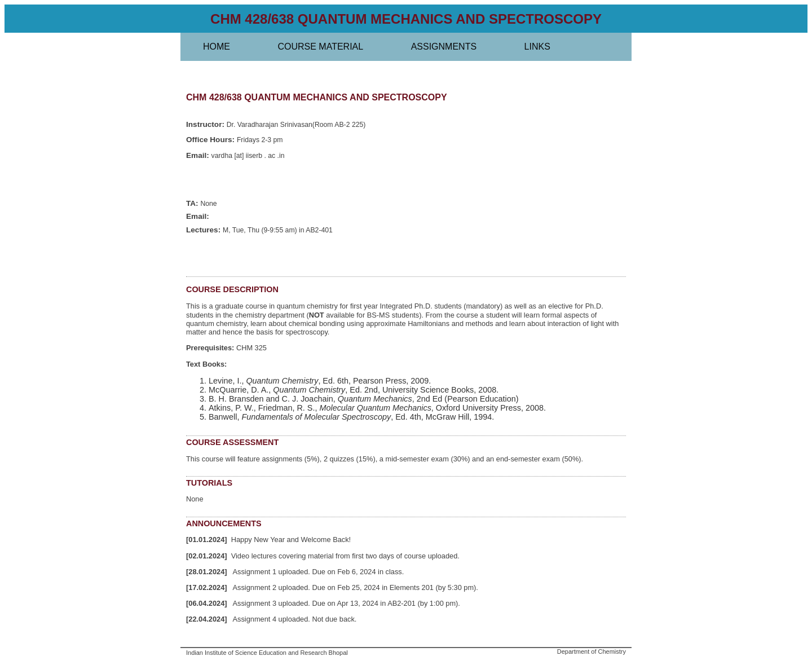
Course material (320, 47)
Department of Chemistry (592, 651)
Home (217, 47)
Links (537, 47)
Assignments (444, 47)
